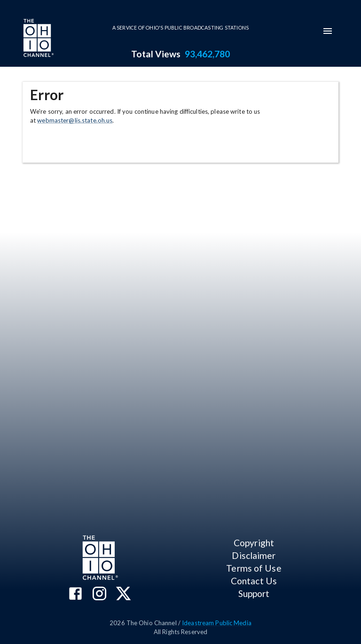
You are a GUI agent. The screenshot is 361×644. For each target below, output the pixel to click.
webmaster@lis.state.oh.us (75, 120)
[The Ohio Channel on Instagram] (99, 594)
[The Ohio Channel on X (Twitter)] (123, 594)
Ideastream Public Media (217, 623)
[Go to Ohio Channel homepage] (38, 39)
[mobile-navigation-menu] (328, 31)
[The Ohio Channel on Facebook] (75, 594)
